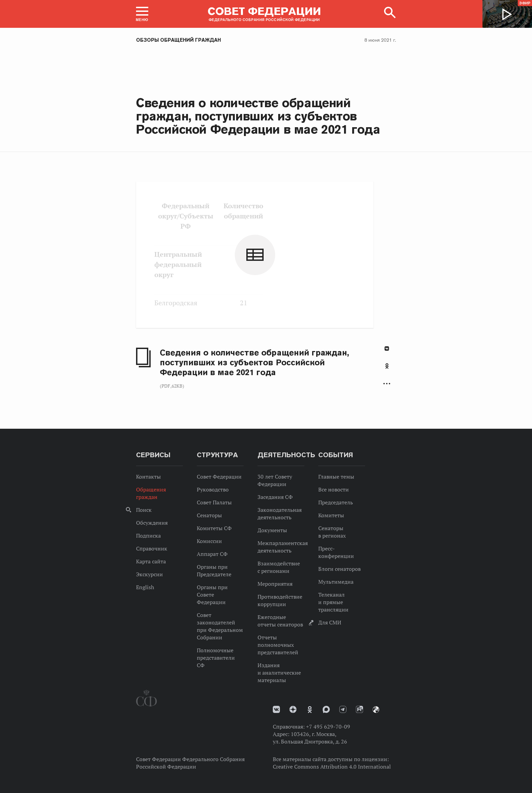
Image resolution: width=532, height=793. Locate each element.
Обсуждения (152, 523)
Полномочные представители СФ (216, 658)
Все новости (334, 489)
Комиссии (209, 541)
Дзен (293, 709)
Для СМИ (330, 622)
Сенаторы (209, 515)
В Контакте (387, 349)
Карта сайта (151, 561)
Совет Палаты (214, 502)
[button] (142, 14)
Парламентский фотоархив (376, 710)
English (145, 587)
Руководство (213, 489)
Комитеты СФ (214, 528)
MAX (326, 709)
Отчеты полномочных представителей (278, 645)
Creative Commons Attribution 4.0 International (332, 767)
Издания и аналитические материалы (279, 673)
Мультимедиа (336, 582)
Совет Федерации (219, 477)
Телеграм (343, 709)
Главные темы (336, 477)
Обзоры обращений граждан (178, 40)
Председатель (336, 502)
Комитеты (331, 515)
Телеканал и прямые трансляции (333, 602)
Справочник (152, 548)
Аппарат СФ (212, 554)
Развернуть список (387, 384)
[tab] (387, 370)
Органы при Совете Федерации (212, 595)
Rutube (359, 709)
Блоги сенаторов (339, 569)
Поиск (144, 510)
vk (276, 709)
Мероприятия (275, 584)
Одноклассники (387, 366)
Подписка (148, 536)
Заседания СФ (275, 497)
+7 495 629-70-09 (328, 727)
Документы (272, 530)
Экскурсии (149, 574)
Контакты (148, 477)
